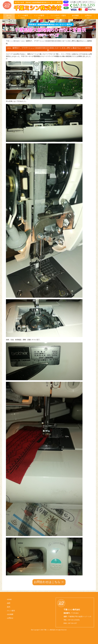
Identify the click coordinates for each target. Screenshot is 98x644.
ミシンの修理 (23, 17)
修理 (9, 603)
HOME (9, 599)
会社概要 (75, 17)
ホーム (9, 17)
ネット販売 (11, 611)
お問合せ (88, 17)
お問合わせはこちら (47, 582)
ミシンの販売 (39, 17)
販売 (9, 607)
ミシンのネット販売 (58, 17)
